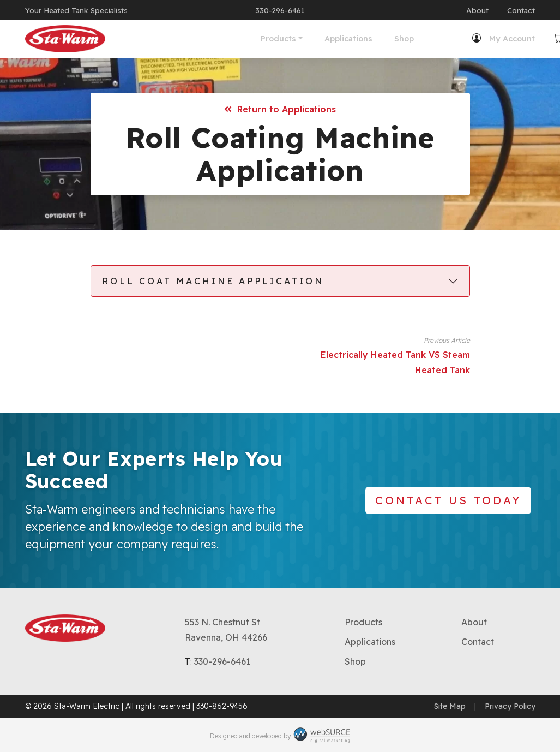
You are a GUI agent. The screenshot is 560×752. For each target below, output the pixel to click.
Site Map (450, 706)
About (477, 10)
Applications (262, 39)
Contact (521, 10)
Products (192, 39)
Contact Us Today (448, 500)
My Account (425, 39)
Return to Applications (280, 109)
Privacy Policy (510, 706)
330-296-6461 (280, 10)
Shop (318, 39)
